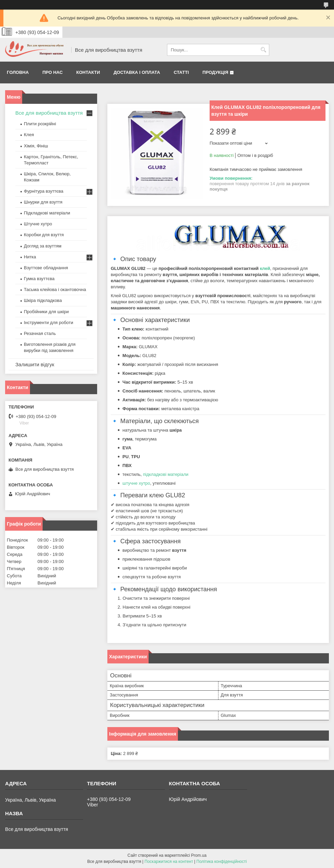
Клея (29, 135)
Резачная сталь (40, 333)
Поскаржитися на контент (169, 862)
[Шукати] (263, 50)
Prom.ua (199, 855)
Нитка (30, 257)
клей (265, 268)
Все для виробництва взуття (49, 113)
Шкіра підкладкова (43, 300)
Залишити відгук (35, 364)
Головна (18, 72)
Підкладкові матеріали (47, 213)
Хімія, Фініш (36, 146)
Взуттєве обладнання (46, 268)
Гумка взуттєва (39, 279)
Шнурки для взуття (43, 202)
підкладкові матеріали (165, 474)
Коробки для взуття (44, 235)
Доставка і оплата (137, 72)
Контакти (88, 72)
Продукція (215, 72)
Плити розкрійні (40, 124)
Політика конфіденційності (222, 862)
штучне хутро (136, 483)
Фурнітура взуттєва (44, 191)
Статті (181, 72)
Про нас (52, 72)
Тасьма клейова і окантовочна (55, 290)
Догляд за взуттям (43, 246)
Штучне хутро (38, 224)
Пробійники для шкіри (46, 312)
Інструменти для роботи (49, 323)
